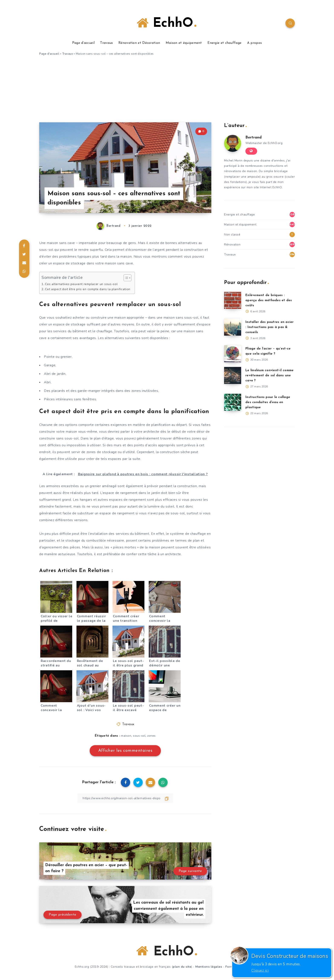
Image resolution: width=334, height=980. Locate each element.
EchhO (166, 23)
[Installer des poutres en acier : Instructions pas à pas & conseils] (233, 327)
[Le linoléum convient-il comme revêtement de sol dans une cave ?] (233, 375)
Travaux (106, 43)
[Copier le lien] (125, 798)
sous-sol (139, 736)
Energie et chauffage (224, 43)
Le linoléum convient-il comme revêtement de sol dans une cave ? (269, 376)
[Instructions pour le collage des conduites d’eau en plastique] (233, 402)
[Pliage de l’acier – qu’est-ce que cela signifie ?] (233, 354)
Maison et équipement (184, 43)
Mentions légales (209, 967)
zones (151, 736)
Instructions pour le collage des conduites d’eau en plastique (268, 402)
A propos (254, 43)
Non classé (232, 235)
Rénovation (232, 245)
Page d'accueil (49, 54)
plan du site (182, 967)
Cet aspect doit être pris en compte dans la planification (88, 289)
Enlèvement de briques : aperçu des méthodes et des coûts (269, 300)
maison (126, 736)
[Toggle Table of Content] (125, 278)
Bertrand (253, 138)
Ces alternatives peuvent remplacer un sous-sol (81, 284)
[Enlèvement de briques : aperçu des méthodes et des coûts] (233, 300)
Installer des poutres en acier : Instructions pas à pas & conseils (270, 327)
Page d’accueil (83, 43)
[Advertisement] (167, 90)
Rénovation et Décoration (139, 43)
